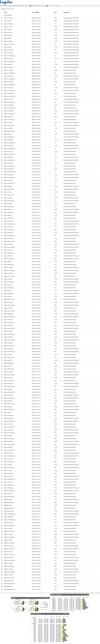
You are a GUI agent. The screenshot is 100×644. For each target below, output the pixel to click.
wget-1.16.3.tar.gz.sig (9, 247)
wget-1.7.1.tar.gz (8, 27)
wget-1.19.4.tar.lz (8, 343)
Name (6, 12)
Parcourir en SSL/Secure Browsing (54, 6)
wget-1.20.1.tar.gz (8, 372)
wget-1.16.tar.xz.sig (9, 265)
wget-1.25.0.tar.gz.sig (9, 491)
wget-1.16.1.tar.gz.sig (9, 224)
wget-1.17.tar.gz (8, 279)
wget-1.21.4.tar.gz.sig (9, 456)
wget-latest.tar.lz (8, 505)
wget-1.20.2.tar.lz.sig (9, 392)
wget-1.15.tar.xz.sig (9, 218)
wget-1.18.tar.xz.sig (9, 299)
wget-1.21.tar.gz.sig (9, 468)
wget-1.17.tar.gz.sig (9, 282)
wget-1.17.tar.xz (8, 285)
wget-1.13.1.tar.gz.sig (9, 149)
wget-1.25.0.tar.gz (8, 488)
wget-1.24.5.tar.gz (8, 476)
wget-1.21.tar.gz (8, 465)
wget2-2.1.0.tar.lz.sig (9, 555)
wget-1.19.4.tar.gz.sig (9, 340)
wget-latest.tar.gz (8, 499)
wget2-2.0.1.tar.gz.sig (9, 537)
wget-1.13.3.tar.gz (8, 157)
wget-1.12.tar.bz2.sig (9, 131)
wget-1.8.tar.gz (8, 38)
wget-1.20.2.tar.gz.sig (9, 386)
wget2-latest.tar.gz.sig (9, 584)
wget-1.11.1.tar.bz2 (9, 70)
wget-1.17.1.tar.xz (8, 273)
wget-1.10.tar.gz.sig (9, 67)
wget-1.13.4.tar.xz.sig (9, 183)
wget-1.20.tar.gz (8, 407)
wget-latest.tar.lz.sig (9, 508)
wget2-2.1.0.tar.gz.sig (9, 549)
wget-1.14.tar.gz (8, 198)
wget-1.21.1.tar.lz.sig (9, 427)
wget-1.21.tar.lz (8, 470)
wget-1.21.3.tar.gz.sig (9, 444)
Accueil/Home (5, 6)
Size (56, 12)
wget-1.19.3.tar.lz (8, 331)
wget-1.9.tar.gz (8, 47)
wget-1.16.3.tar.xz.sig (9, 253)
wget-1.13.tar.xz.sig (9, 195)
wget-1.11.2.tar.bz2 (9, 82)
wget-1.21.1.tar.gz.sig (9, 421)
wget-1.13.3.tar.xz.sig (9, 166)
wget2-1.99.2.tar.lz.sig (9, 520)
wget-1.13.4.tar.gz (8, 175)
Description (67, 12)
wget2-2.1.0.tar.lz (8, 552)
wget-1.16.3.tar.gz (8, 244)
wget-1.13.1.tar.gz (8, 146)
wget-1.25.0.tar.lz (8, 494)
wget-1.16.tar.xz (8, 262)
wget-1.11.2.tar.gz (8, 88)
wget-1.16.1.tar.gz (8, 221)
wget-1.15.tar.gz (8, 209)
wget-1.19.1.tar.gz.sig (9, 305)
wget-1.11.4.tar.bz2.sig (10, 108)
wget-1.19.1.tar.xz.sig (9, 311)
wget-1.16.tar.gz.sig (9, 259)
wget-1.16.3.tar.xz (8, 250)
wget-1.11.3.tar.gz (8, 99)
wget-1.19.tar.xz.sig (9, 369)
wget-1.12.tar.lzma (9, 140)
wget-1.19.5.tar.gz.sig (9, 352)
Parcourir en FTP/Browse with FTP (38, 6)
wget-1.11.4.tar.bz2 (9, 105)
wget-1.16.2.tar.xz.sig (9, 241)
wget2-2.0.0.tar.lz (8, 528)
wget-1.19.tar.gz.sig (9, 363)
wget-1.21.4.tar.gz (8, 453)
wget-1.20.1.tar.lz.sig (9, 381)
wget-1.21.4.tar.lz (8, 459)
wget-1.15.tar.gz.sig (9, 212)
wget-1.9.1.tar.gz (8, 41)
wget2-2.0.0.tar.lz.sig (9, 531)
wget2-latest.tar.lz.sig (9, 589)
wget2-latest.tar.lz (8, 586)
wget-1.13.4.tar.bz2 (9, 169)
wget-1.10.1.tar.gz (8, 53)
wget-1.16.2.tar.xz (8, 238)
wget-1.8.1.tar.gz (8, 33)
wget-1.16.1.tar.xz (8, 227)
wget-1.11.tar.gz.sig (9, 125)
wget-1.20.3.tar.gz (8, 395)
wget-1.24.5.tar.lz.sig (9, 485)
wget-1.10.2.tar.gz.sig (9, 62)
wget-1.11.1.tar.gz (8, 76)
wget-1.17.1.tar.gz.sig (9, 270)
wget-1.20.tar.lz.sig (9, 415)
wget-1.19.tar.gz (8, 360)
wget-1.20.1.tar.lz (8, 378)
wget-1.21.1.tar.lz (8, 424)
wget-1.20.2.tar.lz (8, 389)
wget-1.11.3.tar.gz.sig (9, 102)
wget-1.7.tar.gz (8, 30)
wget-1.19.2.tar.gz (8, 314)
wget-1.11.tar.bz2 (8, 117)
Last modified (35, 12)
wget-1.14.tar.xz (8, 204)
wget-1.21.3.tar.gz (8, 441)
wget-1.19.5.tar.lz (8, 354)
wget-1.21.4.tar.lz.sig (9, 462)
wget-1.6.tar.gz (8, 21)
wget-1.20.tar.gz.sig (9, 410)
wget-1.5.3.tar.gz (8, 18)
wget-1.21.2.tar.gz (8, 430)
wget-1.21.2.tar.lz (8, 436)
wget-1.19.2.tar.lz (8, 320)
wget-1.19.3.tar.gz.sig (9, 328)
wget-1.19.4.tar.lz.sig (9, 346)
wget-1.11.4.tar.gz (8, 111)
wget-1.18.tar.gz (8, 291)
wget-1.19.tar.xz (8, 366)
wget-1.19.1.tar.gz (8, 302)
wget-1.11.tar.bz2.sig (9, 120)
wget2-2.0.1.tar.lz (8, 540)
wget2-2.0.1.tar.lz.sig (9, 543)
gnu (9, 9)
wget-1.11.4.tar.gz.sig (9, 114)
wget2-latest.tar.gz (9, 581)
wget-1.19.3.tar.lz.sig (9, 334)
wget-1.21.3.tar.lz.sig (9, 450)
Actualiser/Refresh (24, 6)
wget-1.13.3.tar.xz (8, 163)
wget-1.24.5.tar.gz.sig (9, 479)
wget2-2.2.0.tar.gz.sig (9, 560)
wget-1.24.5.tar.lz (8, 482)
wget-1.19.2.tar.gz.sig (9, 317)
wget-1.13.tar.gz (8, 186)
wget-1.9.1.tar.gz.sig (9, 44)
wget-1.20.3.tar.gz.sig (9, 398)
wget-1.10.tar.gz (8, 64)
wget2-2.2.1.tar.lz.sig (9, 578)
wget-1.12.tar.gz (8, 134)
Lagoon (67, 593)
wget (12, 9)
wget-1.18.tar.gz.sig (9, 294)
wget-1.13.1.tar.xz (8, 151)
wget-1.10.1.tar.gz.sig (9, 56)
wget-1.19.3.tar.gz (8, 325)
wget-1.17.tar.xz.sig (9, 288)
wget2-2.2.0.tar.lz (8, 563)
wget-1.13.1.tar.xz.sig (9, 154)
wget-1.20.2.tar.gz (8, 383)
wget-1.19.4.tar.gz (8, 337)
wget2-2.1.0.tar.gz (8, 546)
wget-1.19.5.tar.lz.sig (9, 357)
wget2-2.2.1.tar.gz (8, 569)
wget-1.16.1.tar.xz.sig (9, 230)
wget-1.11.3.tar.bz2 (9, 93)
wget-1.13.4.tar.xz (8, 180)
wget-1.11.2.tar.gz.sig (9, 91)
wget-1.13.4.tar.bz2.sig (10, 172)
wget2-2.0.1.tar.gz (8, 534)
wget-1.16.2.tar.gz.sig (9, 236)
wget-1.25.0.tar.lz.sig (9, 497)
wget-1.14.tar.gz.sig (9, 201)
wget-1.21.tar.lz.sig (9, 473)
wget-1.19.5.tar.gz (8, 349)
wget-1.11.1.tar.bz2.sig (10, 73)
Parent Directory (8, 15)
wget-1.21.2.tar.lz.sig (9, 439)
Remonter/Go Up (14, 6)
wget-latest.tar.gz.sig (9, 502)
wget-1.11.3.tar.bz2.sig (10, 96)
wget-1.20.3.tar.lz (8, 401)
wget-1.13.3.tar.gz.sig (9, 160)
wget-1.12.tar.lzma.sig (9, 143)
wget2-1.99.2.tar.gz (9, 511)
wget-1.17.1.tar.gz (8, 267)
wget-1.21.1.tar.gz (8, 418)
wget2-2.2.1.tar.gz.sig (9, 572)
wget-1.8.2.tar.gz (8, 35)
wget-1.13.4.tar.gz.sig (9, 178)
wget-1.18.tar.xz (8, 296)
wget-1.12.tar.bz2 (8, 128)
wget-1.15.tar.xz (8, 215)
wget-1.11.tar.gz (8, 122)
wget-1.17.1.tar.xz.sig (9, 276)
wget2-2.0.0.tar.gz (8, 523)
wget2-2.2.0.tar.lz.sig (9, 566)
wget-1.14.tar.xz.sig (9, 207)
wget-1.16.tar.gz (8, 256)
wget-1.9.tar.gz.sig (9, 50)
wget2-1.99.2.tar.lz (9, 517)
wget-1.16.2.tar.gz (8, 233)
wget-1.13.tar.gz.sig (9, 189)
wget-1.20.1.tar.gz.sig (9, 375)
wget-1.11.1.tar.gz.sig (9, 79)
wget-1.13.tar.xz (8, 192)
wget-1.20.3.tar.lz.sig (9, 404)
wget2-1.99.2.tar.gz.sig (10, 514)
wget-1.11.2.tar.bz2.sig (10, 85)
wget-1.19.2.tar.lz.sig (9, 323)
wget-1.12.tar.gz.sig (9, 137)
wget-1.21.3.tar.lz (8, 447)
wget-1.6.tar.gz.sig (9, 24)
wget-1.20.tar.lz (8, 412)
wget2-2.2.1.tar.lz (8, 575)
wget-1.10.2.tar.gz (8, 59)
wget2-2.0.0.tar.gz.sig (9, 526)
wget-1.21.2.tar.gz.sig (9, 433)
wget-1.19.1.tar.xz (8, 308)
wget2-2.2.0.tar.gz (8, 557)
